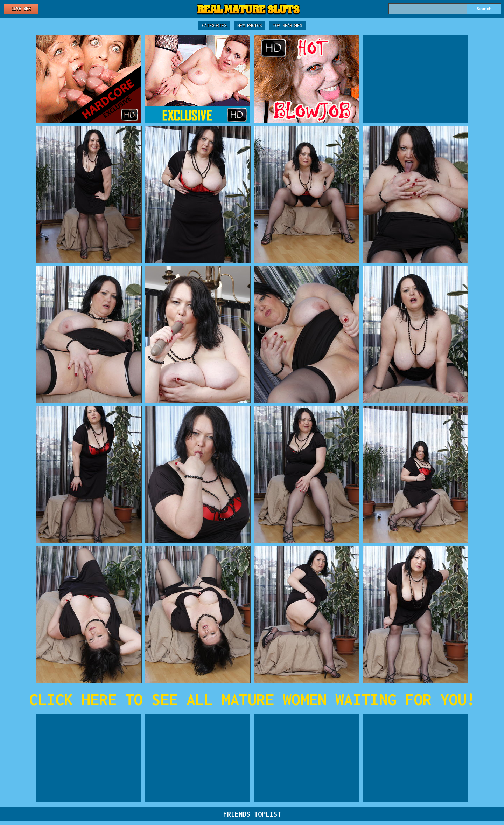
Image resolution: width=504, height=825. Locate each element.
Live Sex (21, 9)
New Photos (250, 25)
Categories (214, 25)
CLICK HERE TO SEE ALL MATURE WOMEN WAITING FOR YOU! (252, 699)
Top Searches (287, 25)
